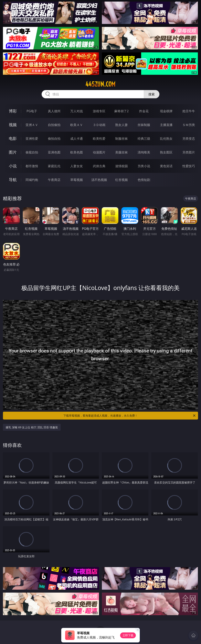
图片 (13, 152)
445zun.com (100, 84)
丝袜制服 (144, 125)
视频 (13, 125)
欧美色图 (77, 152)
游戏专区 (99, 111)
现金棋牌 (166, 111)
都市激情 (32, 166)
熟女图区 (166, 152)
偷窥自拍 (32, 152)
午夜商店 (54, 180)
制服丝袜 (122, 139)
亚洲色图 (54, 152)
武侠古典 (99, 166)
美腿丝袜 (122, 152)
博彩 (13, 111)
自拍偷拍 (54, 125)
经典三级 (144, 139)
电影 (13, 138)
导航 (13, 180)
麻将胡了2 (121, 111)
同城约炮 (32, 180)
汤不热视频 (99, 180)
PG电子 (32, 111)
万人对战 (77, 111)
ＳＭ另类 (189, 125)
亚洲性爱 (32, 139)
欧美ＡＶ (77, 125)
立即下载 (128, 635)
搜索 (152, 94)
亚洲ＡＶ (32, 125)
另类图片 (189, 152)
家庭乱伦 (54, 166)
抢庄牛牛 (189, 111)
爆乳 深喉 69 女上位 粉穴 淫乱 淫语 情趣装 (32, 427)
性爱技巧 (189, 166)
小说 (13, 166)
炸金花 (144, 111)
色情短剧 (144, 180)
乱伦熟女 (166, 139)
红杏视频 (122, 180)
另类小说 (144, 166)
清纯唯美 (144, 152)
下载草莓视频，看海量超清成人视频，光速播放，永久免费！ (130, 416)
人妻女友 (77, 166)
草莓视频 (77, 180)
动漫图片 (99, 152)
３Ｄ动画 (99, 125)
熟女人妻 (122, 125)
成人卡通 (77, 139)
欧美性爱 (99, 139)
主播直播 (166, 125)
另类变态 (189, 139)
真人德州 (54, 111)
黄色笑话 (166, 166)
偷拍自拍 (54, 139)
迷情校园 (122, 166)
